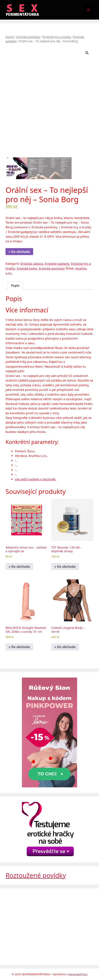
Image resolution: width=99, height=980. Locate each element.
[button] (87, 53)
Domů (10, 37)
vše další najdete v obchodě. (36, 479)
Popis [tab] (15, 286)
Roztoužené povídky (36, 875)
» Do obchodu (19, 252)
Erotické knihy (27, 268)
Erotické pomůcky (28, 37)
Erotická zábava (32, 264)
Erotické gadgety (57, 264)
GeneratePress (78, 974)
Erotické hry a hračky (57, 37)
